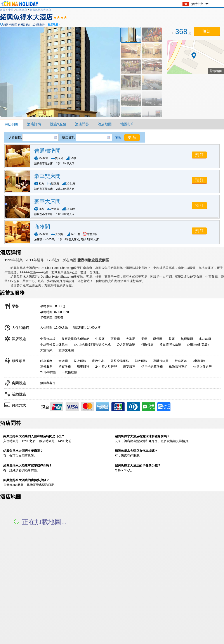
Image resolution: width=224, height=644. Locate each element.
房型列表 (11, 125)
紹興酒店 (22, 10)
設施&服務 (58, 124)
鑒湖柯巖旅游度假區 (93, 260)
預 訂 (207, 31)
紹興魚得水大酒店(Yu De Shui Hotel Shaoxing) (42, 268)
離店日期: (69, 138)
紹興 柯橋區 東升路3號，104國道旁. (32, 25)
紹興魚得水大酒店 (40, 10)
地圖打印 (127, 124)
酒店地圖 (105, 124)
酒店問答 (82, 124)
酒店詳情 (34, 124)
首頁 (3, 10)
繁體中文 (197, 4)
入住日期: (15, 138)
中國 (11, 10)
